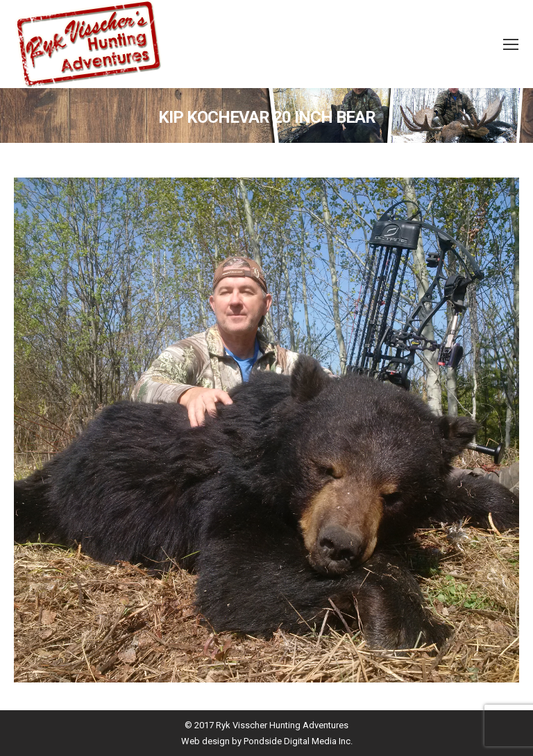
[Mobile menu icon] (511, 44)
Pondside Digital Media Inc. (298, 741)
